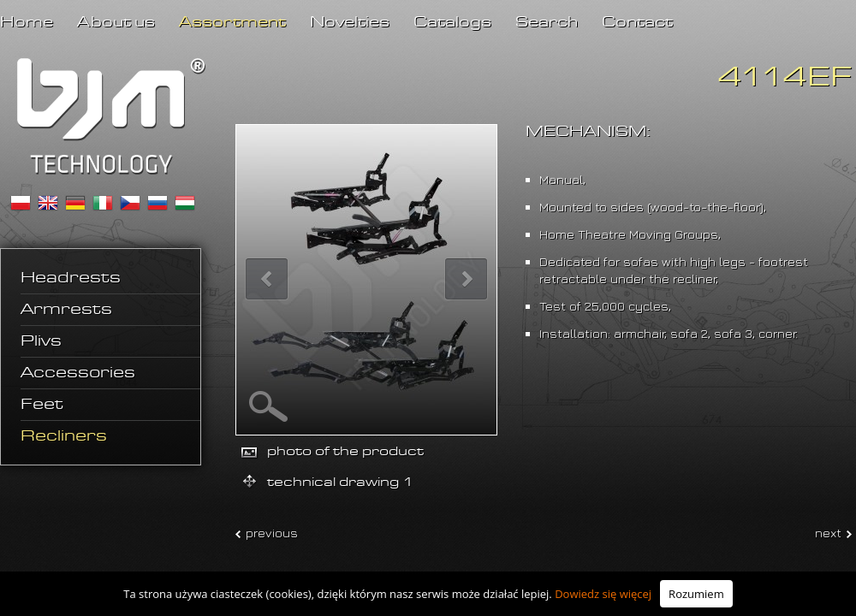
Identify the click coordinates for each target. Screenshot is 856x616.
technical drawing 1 (341, 482)
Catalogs (452, 23)
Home (27, 23)
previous (272, 533)
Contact (637, 23)
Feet (42, 405)
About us (116, 23)
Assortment (232, 23)
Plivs (41, 341)
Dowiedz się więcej (603, 594)
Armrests (66, 310)
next (828, 533)
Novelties (350, 23)
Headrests (71, 278)
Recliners (64, 436)
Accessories (78, 373)
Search (547, 23)
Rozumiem (696, 594)
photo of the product (345, 451)
